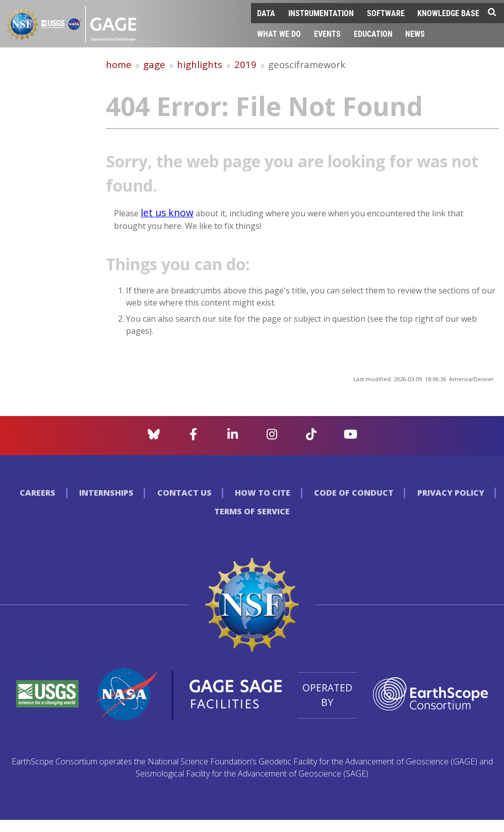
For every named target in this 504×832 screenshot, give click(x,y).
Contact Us (184, 493)
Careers (38, 493)
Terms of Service (252, 511)
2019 (245, 64)
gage (154, 64)
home (119, 64)
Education (373, 34)
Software (386, 13)
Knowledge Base (448, 13)
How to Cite (263, 493)
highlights (200, 64)
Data (266, 13)
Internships (106, 493)
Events (327, 34)
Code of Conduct (354, 493)
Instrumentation (321, 13)
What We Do (279, 34)
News (415, 34)
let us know (167, 213)
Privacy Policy (451, 493)
